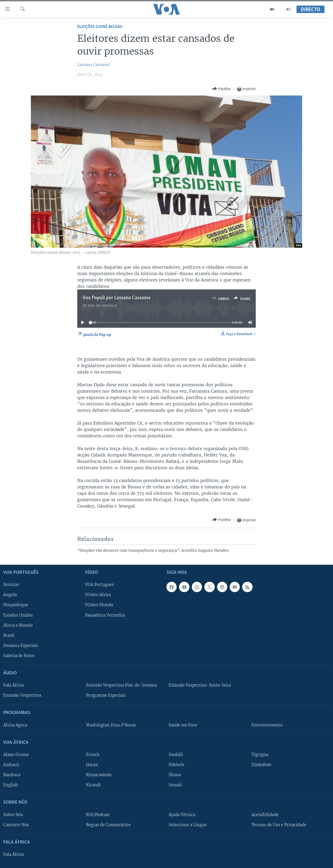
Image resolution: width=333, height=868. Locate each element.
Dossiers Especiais (21, 646)
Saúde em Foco (183, 725)
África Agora (15, 725)
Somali (175, 785)
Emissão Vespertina (22, 695)
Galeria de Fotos (19, 656)
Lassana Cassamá (93, 65)
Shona (175, 775)
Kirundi (93, 785)
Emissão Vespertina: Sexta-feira (200, 685)
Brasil (9, 636)
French (93, 755)
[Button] (221, 89)
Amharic (11, 765)
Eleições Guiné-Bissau (100, 27)
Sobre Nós (13, 815)
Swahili (176, 755)
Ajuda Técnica (182, 815)
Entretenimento (267, 725)
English (11, 785)
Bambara (12, 775)
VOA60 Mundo (99, 605)
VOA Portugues (99, 585)
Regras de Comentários (108, 825)
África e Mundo (18, 625)
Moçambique (16, 605)
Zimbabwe (261, 765)
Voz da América (102, 305)
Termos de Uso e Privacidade (279, 825)
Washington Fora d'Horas (111, 725)
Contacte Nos (16, 825)
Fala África (13, 685)
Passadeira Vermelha (105, 615)
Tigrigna (260, 755)
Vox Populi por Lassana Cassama (116, 298)
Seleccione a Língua (188, 825)
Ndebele (176, 765)
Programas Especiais (106, 695)
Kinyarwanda (99, 775)
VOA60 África (98, 595)
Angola (10, 595)
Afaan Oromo (16, 755)
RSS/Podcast (98, 815)
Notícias (11, 585)
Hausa (92, 765)
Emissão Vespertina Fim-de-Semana (121, 685)
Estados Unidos (18, 615)
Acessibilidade (265, 815)
